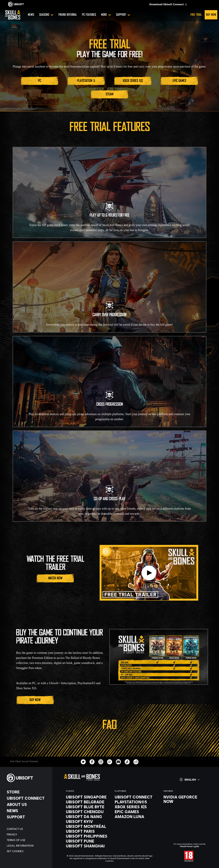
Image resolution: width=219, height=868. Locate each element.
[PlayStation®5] (136, 802)
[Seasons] (46, 15)
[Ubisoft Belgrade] (87, 802)
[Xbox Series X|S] (133, 81)
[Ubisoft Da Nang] (87, 817)
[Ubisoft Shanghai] (87, 846)
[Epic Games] (179, 81)
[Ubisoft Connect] (28, 798)
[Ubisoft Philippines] (87, 836)
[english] (189, 780)
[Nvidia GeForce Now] (184, 799)
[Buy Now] (35, 700)
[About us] (28, 804)
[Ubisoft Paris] (87, 831)
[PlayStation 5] (86, 81)
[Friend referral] (68, 15)
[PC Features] (89, 15)
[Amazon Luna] (136, 817)
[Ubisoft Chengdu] (87, 812)
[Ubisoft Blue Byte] (87, 807)
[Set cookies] (28, 851)
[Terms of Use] (28, 840)
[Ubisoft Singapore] (87, 797)
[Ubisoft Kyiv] (87, 821)
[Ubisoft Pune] (87, 841)
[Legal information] (28, 845)
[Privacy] (28, 834)
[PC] (40, 81)
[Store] (28, 792)
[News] (31, 15)
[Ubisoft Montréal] (87, 826)
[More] (106, 15)
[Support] (123, 15)
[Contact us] (28, 829)
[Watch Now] (55, 578)
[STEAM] (109, 94)
